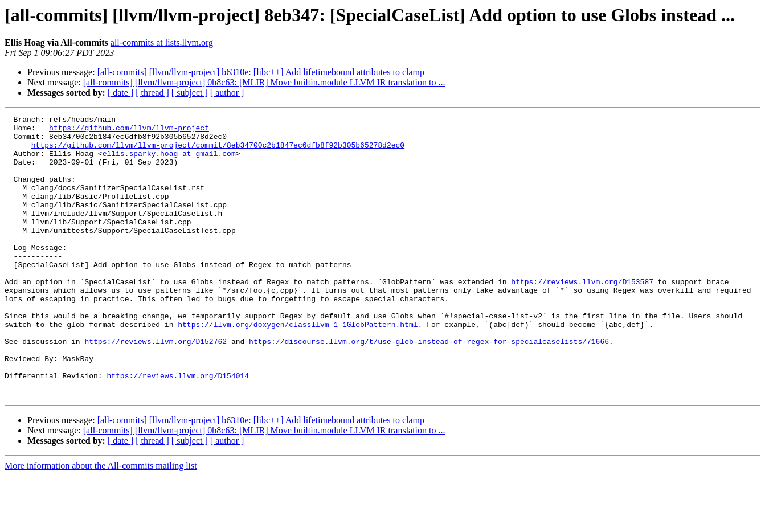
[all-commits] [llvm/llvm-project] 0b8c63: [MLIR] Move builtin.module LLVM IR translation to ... (264, 82)
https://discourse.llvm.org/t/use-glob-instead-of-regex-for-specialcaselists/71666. (431, 387)
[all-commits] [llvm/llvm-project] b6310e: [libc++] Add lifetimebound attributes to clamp (261, 72)
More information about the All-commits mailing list (101, 522)
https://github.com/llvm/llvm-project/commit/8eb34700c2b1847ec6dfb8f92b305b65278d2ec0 (218, 152)
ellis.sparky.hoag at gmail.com (169, 162)
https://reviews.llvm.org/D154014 (178, 428)
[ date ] (120, 93)
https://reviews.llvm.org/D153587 (582, 316)
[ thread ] (152, 93)
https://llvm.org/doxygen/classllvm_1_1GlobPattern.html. (300, 367)
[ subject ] (190, 93)
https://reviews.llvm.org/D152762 (156, 387)
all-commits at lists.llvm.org (162, 42)
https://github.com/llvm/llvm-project (129, 131)
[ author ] (227, 93)
